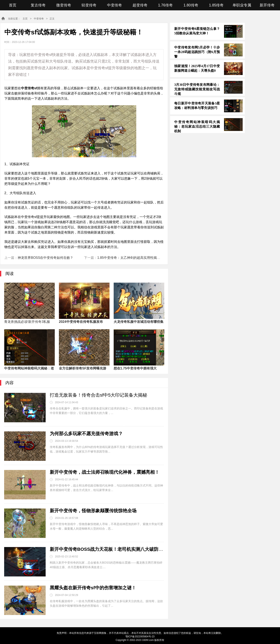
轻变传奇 (89, 5)
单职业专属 (242, 5)
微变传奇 (64, 5)
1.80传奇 (191, 5)
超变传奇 (140, 5)
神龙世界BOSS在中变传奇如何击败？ (45, 258)
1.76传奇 (165, 5)
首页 (13, 5)
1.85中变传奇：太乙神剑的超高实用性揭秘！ (130, 258)
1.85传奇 (216, 5)
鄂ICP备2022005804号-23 (140, 637)
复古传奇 (38, 5)
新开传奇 (267, 5)
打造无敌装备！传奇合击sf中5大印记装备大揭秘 (98, 395)
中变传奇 (114, 5)
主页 (25, 19)
